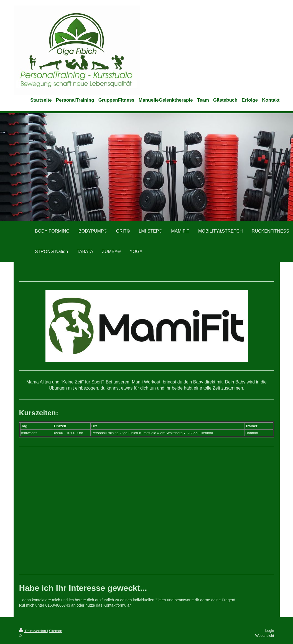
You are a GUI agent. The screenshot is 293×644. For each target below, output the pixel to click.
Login (270, 631)
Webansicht (265, 636)
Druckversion (33, 631)
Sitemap (56, 631)
